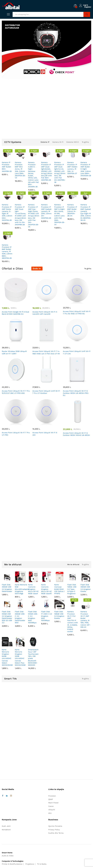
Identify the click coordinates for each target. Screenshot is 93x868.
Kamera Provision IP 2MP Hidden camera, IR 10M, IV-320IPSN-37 (72, 168)
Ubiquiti (52, 810)
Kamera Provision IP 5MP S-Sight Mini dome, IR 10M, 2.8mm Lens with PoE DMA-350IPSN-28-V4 (60, 215)
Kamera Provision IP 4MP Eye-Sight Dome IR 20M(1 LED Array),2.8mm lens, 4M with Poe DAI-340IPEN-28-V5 (34, 216)
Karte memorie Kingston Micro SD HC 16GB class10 (46, 589)
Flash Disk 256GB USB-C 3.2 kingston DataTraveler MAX (20, 617)
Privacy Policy (54, 830)
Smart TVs (10, 679)
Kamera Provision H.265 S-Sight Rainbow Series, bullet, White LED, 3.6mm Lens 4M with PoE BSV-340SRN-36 (33, 174)
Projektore (30, 864)
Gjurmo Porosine (55, 826)
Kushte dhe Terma (56, 833)
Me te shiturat (13, 564)
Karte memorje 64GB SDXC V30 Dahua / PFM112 (59, 589)
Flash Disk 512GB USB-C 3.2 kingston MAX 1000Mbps (33, 617)
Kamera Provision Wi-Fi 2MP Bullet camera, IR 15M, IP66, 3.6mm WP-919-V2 (85, 619)
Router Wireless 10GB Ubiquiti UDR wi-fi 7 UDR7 (14, 352)
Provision (52, 796)
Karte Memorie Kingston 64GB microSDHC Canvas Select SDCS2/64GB (7, 657)
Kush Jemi (6, 826)
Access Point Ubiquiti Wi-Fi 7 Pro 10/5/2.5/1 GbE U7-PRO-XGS (16, 392)
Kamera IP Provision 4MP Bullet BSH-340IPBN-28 (7, 167)
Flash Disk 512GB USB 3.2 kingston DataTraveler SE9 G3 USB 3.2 (7, 617)
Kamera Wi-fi (58, 142)
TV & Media (42, 864)
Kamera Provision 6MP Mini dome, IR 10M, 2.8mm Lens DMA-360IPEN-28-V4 (20, 170)
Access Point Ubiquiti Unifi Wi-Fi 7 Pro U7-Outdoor (46, 392)
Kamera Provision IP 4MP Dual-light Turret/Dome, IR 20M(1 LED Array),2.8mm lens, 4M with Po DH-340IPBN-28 (20, 215)
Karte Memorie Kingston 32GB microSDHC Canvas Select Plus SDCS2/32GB (20, 657)
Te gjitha (85, 142)
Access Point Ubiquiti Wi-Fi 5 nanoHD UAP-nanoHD (45, 313)
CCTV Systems (13, 142)
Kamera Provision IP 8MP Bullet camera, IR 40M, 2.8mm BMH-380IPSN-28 (7, 252)
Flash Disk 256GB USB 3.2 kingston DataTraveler (7, 588)
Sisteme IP (45, 142)
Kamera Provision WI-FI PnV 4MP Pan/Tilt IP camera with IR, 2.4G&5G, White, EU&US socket (73, 622)
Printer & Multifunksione (12, 864)
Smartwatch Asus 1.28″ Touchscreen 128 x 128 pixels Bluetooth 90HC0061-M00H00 (33, 657)
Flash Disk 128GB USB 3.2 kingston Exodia (59, 615)
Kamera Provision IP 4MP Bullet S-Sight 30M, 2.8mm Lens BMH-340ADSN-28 (86, 169)
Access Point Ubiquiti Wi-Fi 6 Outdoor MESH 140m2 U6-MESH (76, 434)
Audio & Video (8, 856)
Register (88, 7)
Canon (51, 806)
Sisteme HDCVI (73, 142)
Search (87, 14)
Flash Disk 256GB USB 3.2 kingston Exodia (86, 588)
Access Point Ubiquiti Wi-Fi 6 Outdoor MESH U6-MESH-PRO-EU (76, 393)
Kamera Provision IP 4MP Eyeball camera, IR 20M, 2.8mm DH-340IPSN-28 (46, 211)
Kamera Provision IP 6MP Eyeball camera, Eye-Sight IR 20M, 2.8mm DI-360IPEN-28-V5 (86, 212)
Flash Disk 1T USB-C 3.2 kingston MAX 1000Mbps (46, 616)
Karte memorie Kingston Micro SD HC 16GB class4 (33, 589)
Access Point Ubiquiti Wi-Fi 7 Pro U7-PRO (16, 434)
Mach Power (53, 803)
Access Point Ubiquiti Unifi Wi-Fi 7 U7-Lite (77, 352)
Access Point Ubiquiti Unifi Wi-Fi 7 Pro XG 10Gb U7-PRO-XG (77, 313)
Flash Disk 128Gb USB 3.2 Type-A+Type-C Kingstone (72, 589)
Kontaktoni (6, 830)
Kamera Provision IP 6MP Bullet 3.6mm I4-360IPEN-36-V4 (72, 210)
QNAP (51, 799)
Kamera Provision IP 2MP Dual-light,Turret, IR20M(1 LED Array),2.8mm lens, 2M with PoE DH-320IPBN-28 (60, 172)
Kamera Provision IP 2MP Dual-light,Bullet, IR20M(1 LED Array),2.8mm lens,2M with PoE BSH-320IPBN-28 (47, 171)
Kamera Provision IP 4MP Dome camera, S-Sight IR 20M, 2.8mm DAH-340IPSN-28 (7, 212)
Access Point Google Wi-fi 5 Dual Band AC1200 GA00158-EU (15, 313)
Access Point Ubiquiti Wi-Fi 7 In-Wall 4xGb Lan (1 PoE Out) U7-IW (46, 352)
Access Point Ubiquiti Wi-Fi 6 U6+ (45, 434)
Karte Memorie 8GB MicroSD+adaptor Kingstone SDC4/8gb (22, 589)
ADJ (50, 813)
